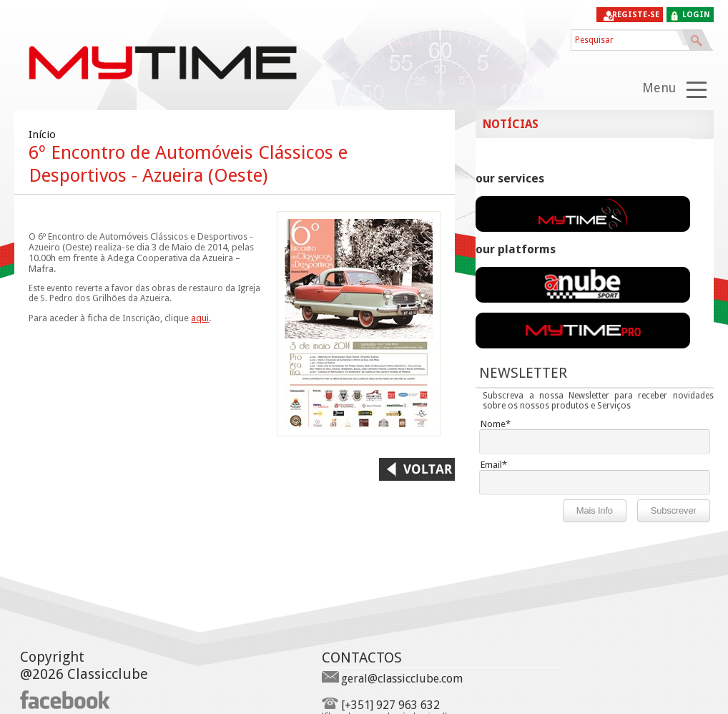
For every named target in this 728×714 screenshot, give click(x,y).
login (696, 15)
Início (42, 135)
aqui (200, 318)
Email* (494, 465)
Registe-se (636, 15)
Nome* (496, 424)
